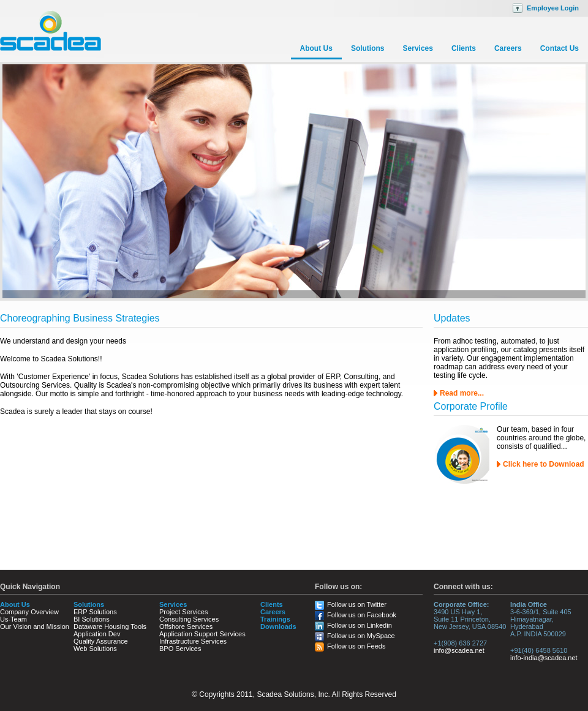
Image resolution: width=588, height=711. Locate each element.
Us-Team (13, 619)
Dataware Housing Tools (110, 626)
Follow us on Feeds (356, 646)
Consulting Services (189, 619)
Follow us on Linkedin (360, 625)
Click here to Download (544, 464)
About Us (316, 48)
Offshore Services (186, 626)
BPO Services (180, 649)
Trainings (275, 619)
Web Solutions (95, 649)
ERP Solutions (95, 612)
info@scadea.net (459, 650)
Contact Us (560, 48)
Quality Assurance (101, 641)
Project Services (183, 612)
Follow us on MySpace (361, 636)
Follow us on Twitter (357, 604)
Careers (508, 48)
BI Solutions (92, 619)
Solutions (368, 48)
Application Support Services (202, 634)
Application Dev (97, 634)
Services (418, 48)
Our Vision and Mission (35, 626)
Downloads (278, 626)
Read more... (462, 393)
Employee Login (553, 8)
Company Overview (29, 612)
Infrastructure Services (193, 641)
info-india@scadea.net (544, 658)
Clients (464, 48)
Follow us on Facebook (362, 615)
